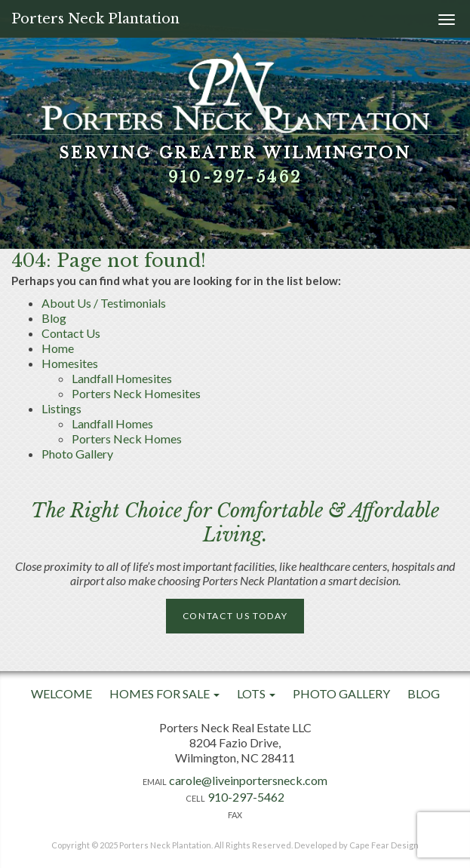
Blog (54, 318)
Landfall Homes (112, 423)
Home (58, 348)
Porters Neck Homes (127, 439)
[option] (235, 124)
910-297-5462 (235, 177)
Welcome (61, 693)
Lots (256, 693)
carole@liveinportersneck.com (248, 780)
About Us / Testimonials (104, 303)
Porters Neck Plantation (95, 19)
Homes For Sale (164, 693)
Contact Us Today (235, 616)
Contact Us (71, 333)
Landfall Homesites (122, 378)
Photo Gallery (77, 454)
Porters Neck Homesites (136, 393)
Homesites (70, 363)
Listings (61, 408)
